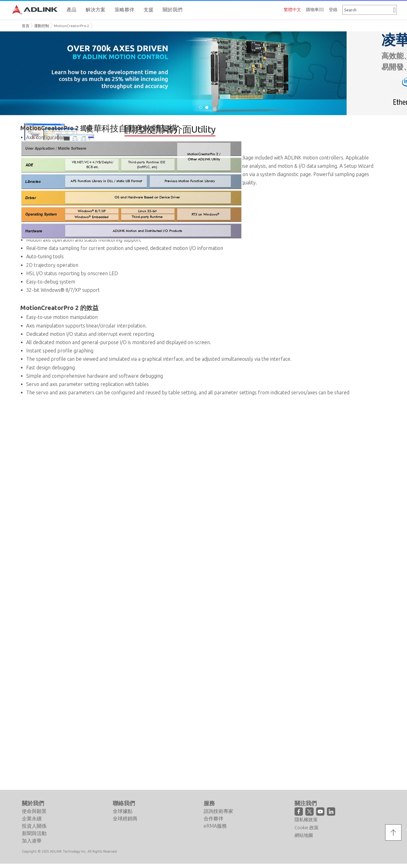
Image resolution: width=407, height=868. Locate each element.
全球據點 (123, 811)
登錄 (333, 10)
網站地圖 (304, 835)
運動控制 (42, 26)
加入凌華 (32, 841)
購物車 (315, 10)
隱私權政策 (306, 820)
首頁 (26, 26)
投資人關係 (34, 826)
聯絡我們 (124, 803)
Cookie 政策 (307, 828)
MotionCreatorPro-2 (72, 26)
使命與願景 (34, 811)
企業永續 (32, 818)
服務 (209, 803)
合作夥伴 (214, 818)
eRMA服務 (215, 826)
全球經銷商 (125, 818)
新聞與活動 (34, 833)
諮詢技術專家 (218, 811)
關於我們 (33, 803)
